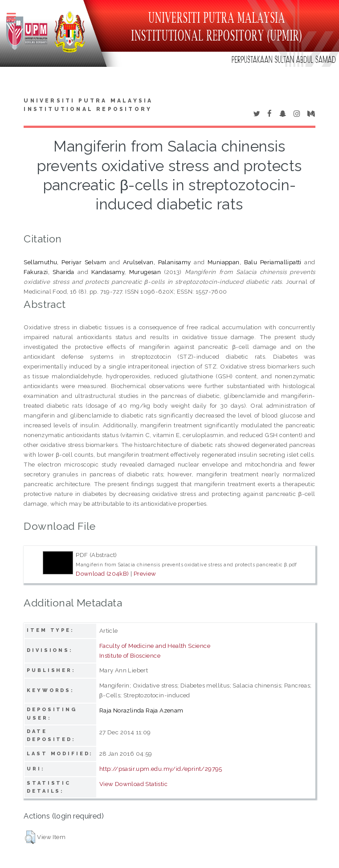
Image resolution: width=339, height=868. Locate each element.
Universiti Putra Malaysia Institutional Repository (88, 105)
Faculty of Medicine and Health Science (155, 646)
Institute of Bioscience (130, 655)
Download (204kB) (102, 573)
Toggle (16, 17)
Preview (145, 573)
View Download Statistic (133, 784)
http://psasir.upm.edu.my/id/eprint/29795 (161, 769)
